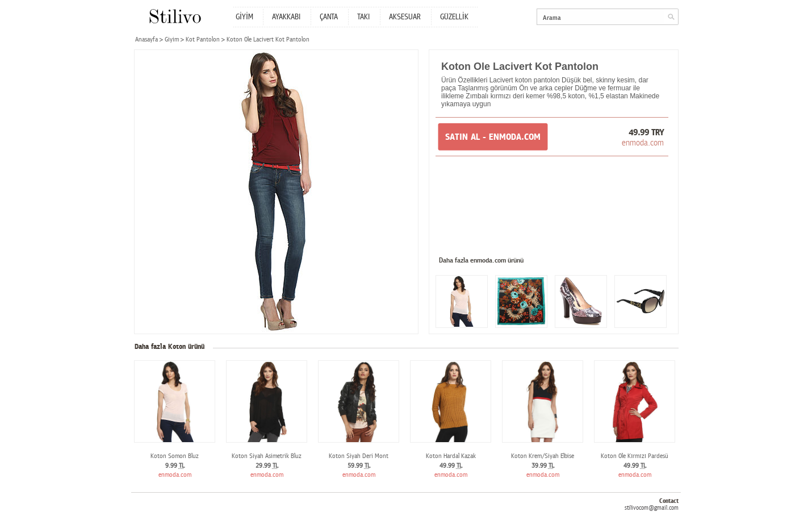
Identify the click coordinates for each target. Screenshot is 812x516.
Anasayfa (147, 39)
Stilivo (175, 16)
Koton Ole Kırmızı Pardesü (635, 456)
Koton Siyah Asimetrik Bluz (267, 456)
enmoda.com (643, 143)
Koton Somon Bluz (175, 456)
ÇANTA (329, 17)
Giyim (172, 39)
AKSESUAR (405, 17)
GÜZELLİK (454, 17)
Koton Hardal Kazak (451, 456)
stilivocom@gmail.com (652, 508)
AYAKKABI (286, 17)
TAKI (363, 17)
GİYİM (244, 17)
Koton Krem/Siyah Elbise (543, 456)
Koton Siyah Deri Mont (359, 456)
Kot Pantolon (203, 39)
